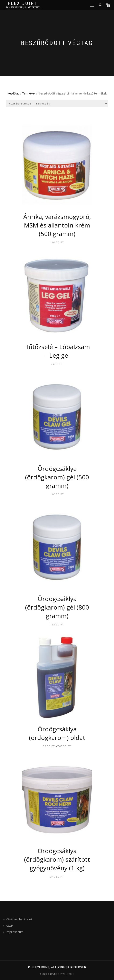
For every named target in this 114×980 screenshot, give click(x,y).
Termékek (29, 93)
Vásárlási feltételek (19, 919)
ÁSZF (9, 925)
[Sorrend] (57, 104)
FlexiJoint (23, 3)
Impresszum (15, 932)
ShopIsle (45, 974)
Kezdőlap (13, 93)
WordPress (68, 974)
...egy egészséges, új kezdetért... (23, 8)
